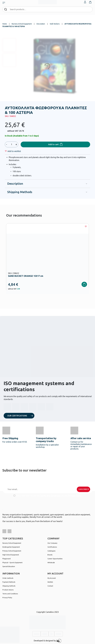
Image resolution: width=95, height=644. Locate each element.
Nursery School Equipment (22, 24)
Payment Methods (9, 582)
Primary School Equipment (12, 551)
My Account (52, 578)
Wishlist (50, 582)
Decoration (41, 24)
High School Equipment (11, 555)
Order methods (8, 578)
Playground (6, 559)
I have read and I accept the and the (47, 496)
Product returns (8, 590)
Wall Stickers (55, 24)
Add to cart (53, 144)
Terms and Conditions (50, 496)
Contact (50, 586)
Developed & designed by (48, 641)
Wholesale (51, 562)
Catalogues (52, 551)
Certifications (52, 547)
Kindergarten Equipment (11, 547)
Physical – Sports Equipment (12, 562)
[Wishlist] (14, 151)
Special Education (9, 566)
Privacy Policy (75, 496)
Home (5, 24)
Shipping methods (9, 586)
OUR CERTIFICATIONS (17, 416)
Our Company (52, 543)
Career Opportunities (55, 559)
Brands (50, 555)
